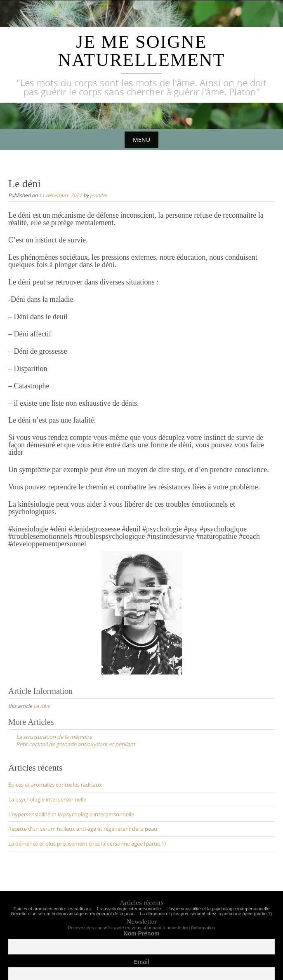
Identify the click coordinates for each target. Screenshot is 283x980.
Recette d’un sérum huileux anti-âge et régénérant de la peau (83, 829)
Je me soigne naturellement (142, 51)
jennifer (99, 195)
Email (141, 962)
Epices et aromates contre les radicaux (55, 785)
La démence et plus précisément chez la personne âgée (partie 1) (87, 844)
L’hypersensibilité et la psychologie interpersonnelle (71, 814)
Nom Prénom (141, 933)
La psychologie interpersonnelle (47, 799)
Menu (141, 140)
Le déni (42, 706)
